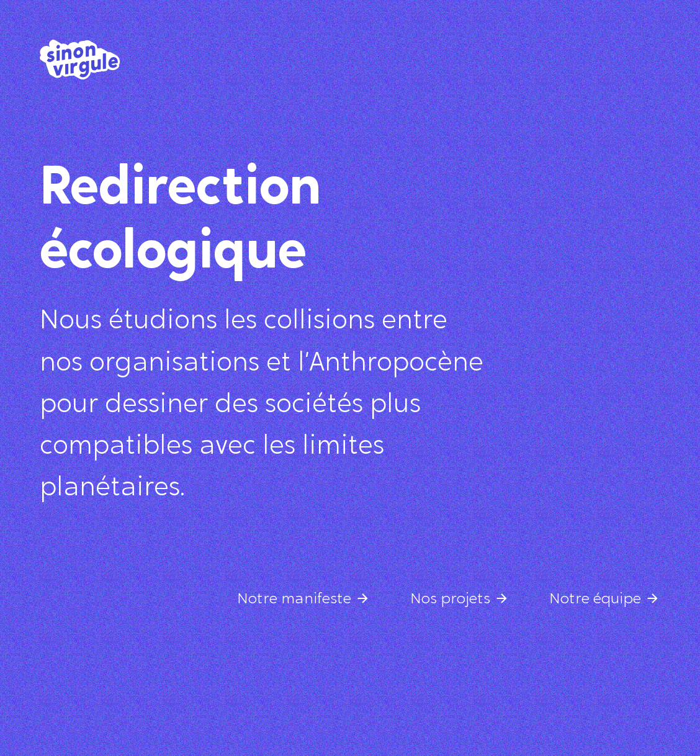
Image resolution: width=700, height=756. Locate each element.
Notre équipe (595, 600)
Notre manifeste (294, 600)
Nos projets (450, 600)
